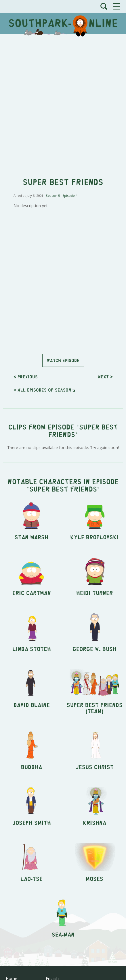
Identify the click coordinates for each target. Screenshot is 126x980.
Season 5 (53, 196)
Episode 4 (70, 196)
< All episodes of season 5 (44, 390)
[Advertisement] (63, 103)
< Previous (26, 377)
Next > (105, 377)
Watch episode (63, 360)
